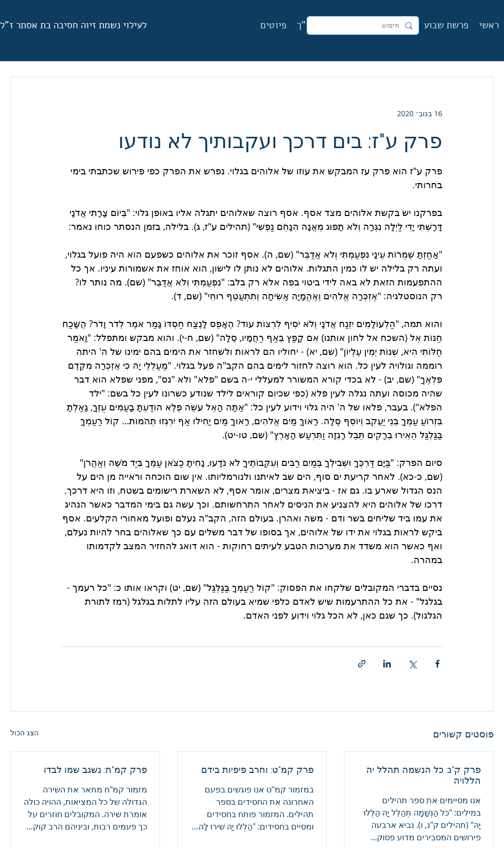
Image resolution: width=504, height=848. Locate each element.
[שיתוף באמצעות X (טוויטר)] (412, 664)
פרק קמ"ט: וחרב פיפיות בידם (257, 770)
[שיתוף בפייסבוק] (437, 664)
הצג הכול (24, 733)
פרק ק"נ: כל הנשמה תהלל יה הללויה (424, 775)
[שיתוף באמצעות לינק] (362, 664)
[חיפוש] (364, 26)
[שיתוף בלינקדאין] (387, 664)
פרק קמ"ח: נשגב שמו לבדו (95, 770)
